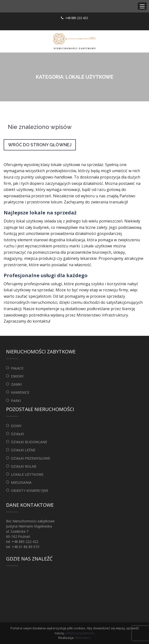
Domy (16, 426)
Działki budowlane (29, 442)
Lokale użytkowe (27, 474)
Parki (16, 401)
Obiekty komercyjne (30, 491)
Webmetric (83, 638)
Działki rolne (24, 466)
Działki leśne (23, 450)
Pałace (17, 368)
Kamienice (20, 392)
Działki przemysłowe (30, 458)
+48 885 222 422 (77, 18)
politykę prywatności (79, 633)
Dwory (17, 376)
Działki (17, 434)
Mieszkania (21, 482)
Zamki (16, 384)
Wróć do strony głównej (40, 145)
